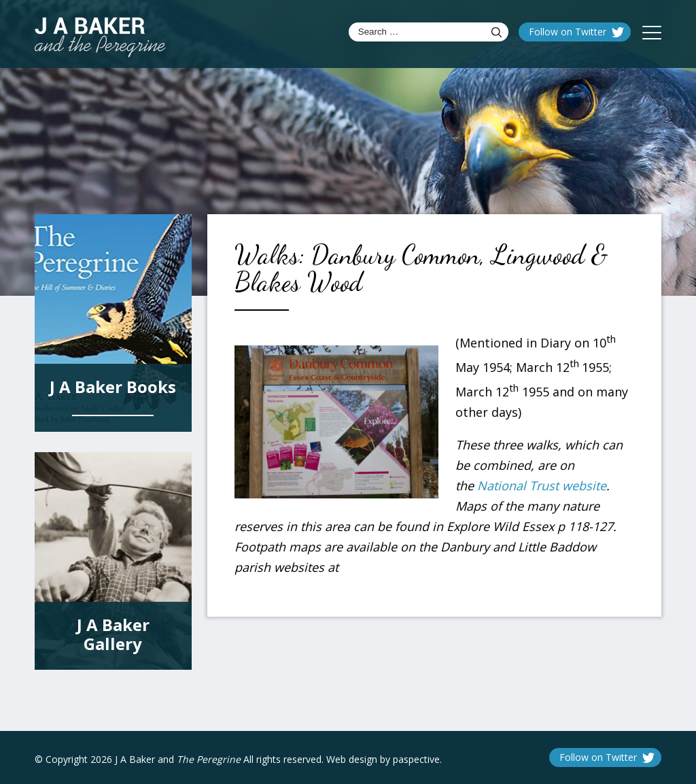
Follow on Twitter (568, 32)
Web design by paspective (383, 759)
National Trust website (542, 485)
